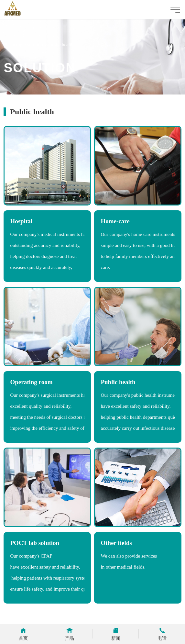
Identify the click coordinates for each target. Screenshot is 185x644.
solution (35, 45)
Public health (61, 45)
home (17, 45)
